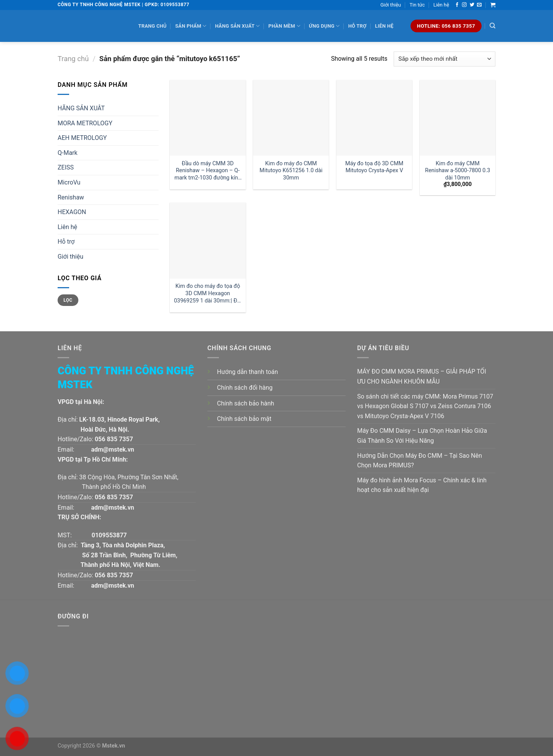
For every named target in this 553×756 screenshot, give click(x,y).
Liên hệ (441, 5)
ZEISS (66, 167)
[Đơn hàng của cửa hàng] (445, 59)
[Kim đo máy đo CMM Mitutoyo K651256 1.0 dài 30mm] (291, 118)
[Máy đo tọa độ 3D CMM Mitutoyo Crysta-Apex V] (374, 118)
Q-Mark (68, 153)
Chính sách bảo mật (244, 419)
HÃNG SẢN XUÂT (81, 108)
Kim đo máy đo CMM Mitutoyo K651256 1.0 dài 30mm (291, 171)
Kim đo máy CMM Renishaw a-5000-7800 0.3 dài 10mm (458, 171)
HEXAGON (72, 212)
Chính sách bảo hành (246, 403)
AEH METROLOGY (82, 138)
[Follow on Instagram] (464, 5)
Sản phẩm (191, 26)
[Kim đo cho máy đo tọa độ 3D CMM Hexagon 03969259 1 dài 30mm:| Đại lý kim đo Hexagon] (208, 240)
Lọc (68, 300)
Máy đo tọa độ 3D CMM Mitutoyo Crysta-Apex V (374, 167)
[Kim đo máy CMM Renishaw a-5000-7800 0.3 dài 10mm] (458, 118)
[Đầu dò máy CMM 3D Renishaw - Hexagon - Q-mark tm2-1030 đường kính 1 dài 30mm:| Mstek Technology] (208, 118)
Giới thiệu (391, 5)
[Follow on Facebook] (457, 5)
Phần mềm (284, 26)
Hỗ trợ (357, 26)
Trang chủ (152, 26)
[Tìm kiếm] (493, 26)
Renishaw (71, 197)
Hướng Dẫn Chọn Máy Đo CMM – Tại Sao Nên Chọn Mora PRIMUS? (420, 461)
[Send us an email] (479, 5)
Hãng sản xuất (237, 26)
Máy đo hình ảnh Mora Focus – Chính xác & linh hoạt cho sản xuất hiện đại (422, 485)
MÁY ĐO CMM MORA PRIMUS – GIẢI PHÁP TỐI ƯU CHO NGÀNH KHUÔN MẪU (422, 376)
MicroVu (69, 182)
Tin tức (417, 5)
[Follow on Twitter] (472, 5)
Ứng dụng (324, 26)
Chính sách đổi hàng (245, 388)
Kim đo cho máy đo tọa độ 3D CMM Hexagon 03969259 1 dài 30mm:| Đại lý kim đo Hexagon (208, 293)
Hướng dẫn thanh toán (248, 372)
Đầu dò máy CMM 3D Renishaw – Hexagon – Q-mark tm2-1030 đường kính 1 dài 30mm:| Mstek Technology (208, 171)
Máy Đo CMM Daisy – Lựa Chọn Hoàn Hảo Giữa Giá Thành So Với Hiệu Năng (422, 436)
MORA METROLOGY (85, 123)
